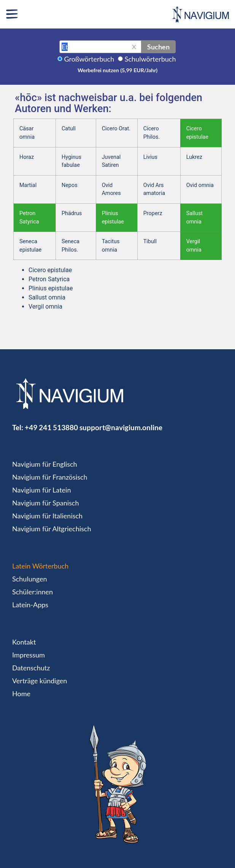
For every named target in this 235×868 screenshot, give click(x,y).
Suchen (158, 47)
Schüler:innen (33, 592)
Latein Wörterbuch (40, 566)
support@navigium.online (121, 427)
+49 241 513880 (51, 427)
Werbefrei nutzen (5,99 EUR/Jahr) (117, 70)
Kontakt (24, 642)
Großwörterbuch (89, 59)
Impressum (29, 655)
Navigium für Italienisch (47, 516)
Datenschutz (31, 668)
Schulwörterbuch (150, 59)
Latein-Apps (30, 605)
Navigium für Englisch (45, 464)
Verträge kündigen (40, 681)
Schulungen (29, 579)
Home (21, 694)
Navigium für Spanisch (46, 503)
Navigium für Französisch (50, 477)
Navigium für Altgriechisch (52, 529)
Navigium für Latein (41, 490)
